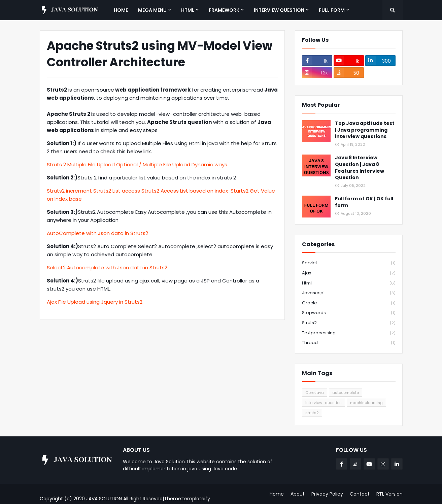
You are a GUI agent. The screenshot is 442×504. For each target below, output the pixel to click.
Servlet (349, 263)
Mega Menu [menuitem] (152, 10)
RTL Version (389, 494)
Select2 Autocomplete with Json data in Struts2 (107, 267)
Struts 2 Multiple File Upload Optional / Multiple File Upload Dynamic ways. (138, 164)
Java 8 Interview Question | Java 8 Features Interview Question (360, 168)
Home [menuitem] (121, 10)
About (298, 494)
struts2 (349, 323)
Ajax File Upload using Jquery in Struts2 (95, 302)
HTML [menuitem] (188, 10)
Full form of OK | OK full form (364, 202)
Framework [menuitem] (224, 10)
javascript (349, 293)
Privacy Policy (327, 494)
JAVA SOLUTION (104, 499)
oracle (349, 303)
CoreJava (315, 393)
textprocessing (349, 333)
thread (349, 343)
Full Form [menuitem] (332, 10)
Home (277, 494)
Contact (360, 494)
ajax (349, 273)
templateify (196, 499)
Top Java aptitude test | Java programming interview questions (365, 130)
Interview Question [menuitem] (279, 10)
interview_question (324, 403)
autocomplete (346, 393)
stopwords (349, 313)
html (349, 283)
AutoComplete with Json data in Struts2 (97, 233)
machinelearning (366, 403)
